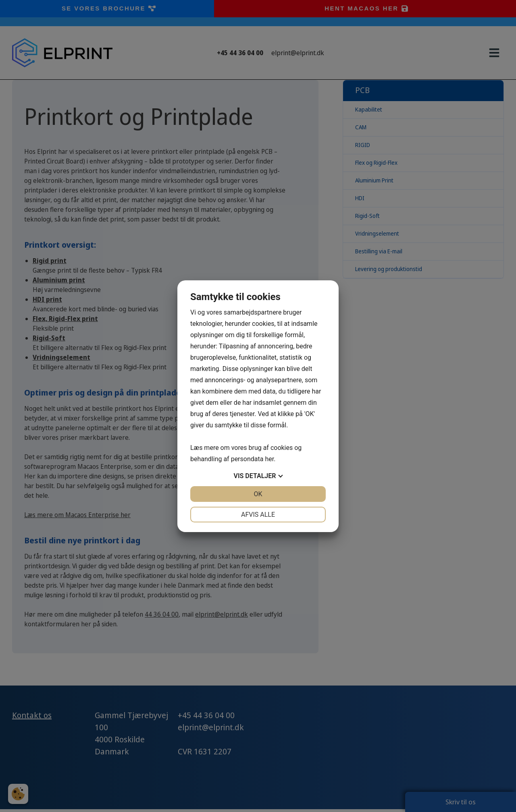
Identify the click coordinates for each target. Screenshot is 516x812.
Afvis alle (258, 515)
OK (258, 494)
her (269, 459)
